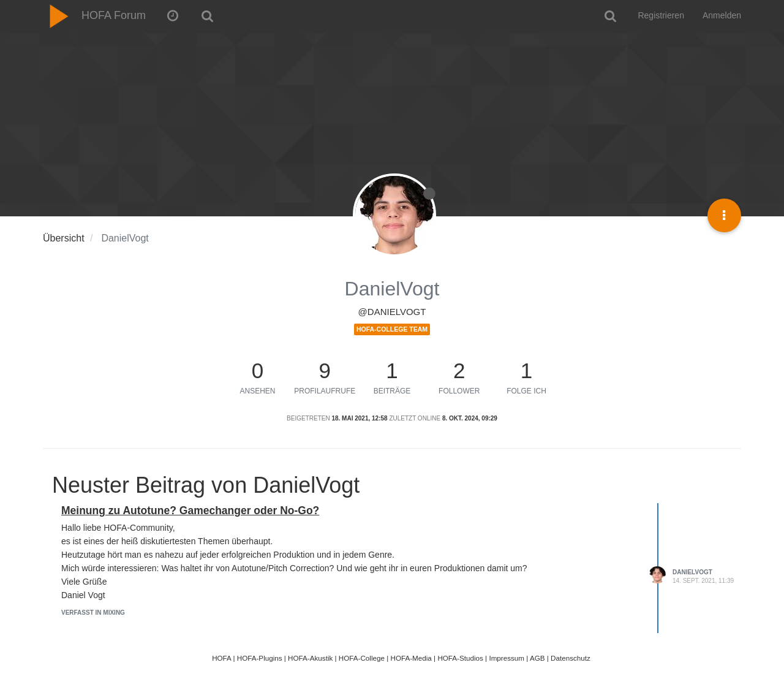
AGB (537, 658)
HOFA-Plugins (260, 658)
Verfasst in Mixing (93, 613)
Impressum (507, 658)
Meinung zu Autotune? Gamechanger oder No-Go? (190, 511)
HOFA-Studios (460, 658)
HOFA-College (362, 658)
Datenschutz (571, 658)
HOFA (221, 658)
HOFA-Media (411, 658)
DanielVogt (692, 572)
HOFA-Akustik (310, 658)
